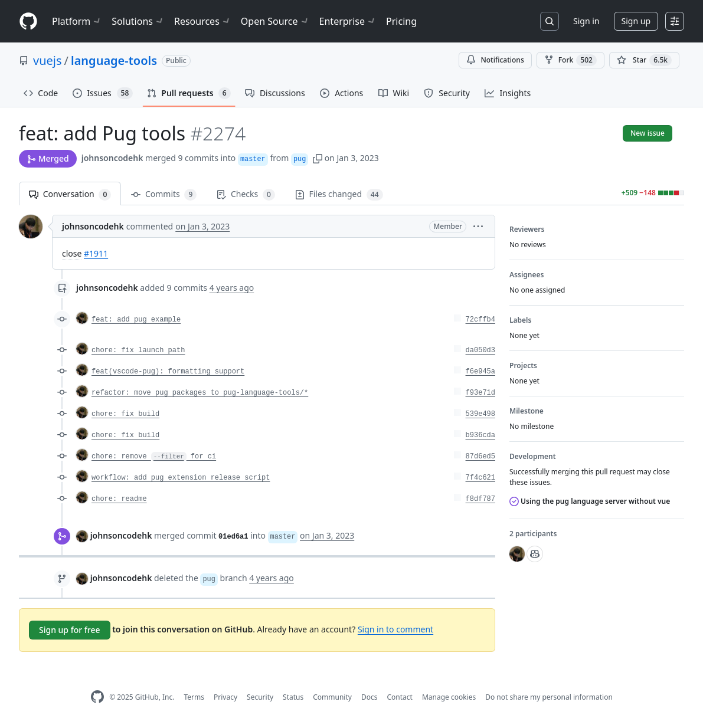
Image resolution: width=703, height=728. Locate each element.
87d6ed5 (480, 457)
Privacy (225, 697)
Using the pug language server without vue (590, 501)
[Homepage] (28, 22)
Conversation (70, 194)
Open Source (275, 21)
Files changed (339, 194)
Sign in (586, 21)
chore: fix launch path (138, 350)
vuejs (48, 60)
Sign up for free (70, 630)
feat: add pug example (136, 320)
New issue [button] (648, 133)
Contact (399, 697)
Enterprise (348, 21)
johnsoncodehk (112, 158)
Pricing (401, 21)
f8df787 (480, 499)
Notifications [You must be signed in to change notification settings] (495, 60)
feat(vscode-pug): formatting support (168, 372)
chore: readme (119, 499)
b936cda (480, 435)
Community (332, 697)
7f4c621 (480, 478)
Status (293, 697)
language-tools (114, 60)
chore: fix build (125, 414)
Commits (164, 194)
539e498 (480, 414)
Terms (194, 697)
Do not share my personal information (549, 697)
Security (260, 697)
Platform (77, 21)
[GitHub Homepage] (97, 697)
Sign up (636, 21)
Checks (246, 194)
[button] (318, 158)
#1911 (96, 253)
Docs (370, 697)
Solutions (138, 21)
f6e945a (480, 372)
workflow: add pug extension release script (181, 478)
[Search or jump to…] (550, 21)
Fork (570, 60)
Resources (203, 21)
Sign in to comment (395, 629)
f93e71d (480, 393)
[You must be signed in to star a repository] (644, 60)
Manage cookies (449, 697)
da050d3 (480, 350)
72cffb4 (480, 320)
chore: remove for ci (154, 457)
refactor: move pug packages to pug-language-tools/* (200, 393)
